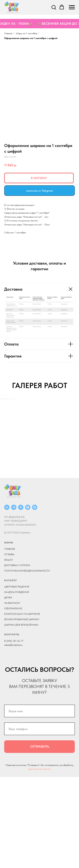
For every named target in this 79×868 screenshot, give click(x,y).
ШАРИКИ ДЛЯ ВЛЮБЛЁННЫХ (21, 716)
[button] (54, 7)
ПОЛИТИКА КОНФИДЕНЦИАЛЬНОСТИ (27, 662)
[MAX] (35, 598)
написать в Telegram (40, 191)
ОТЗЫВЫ (9, 645)
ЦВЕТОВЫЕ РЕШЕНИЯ (17, 678)
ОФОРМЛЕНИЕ (13, 699)
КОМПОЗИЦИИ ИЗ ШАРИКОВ (22, 705)
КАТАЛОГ (11, 671)
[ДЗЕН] (28, 598)
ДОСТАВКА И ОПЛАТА (17, 656)
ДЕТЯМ (8, 689)
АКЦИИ (9, 651)
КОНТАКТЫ (12, 725)
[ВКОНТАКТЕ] (7, 598)
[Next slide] (75, 444)
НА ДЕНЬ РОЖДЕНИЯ (17, 683)
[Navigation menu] (72, 7)
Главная (8, 33)
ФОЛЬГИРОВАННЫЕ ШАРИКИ (22, 710)
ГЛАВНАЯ (10, 640)
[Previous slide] (4, 444)
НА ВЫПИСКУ (12, 694)
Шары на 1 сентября (26, 33)
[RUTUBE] (21, 598)
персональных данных (39, 860)
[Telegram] (14, 598)
